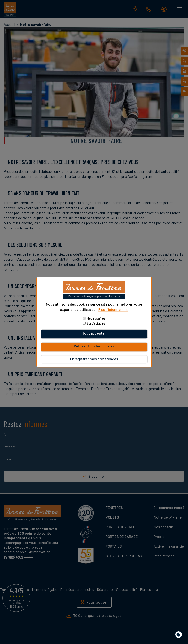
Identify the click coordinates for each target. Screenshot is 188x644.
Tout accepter (94, 333)
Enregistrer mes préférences (94, 359)
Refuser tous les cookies (94, 346)
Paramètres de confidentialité (180, 635)
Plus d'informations (113, 309)
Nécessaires (96, 318)
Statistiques (96, 323)
